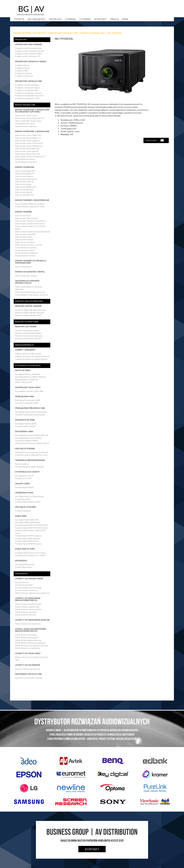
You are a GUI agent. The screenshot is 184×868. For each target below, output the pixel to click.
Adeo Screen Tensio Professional (29, 143)
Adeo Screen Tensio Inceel (26, 116)
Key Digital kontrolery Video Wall (29, 391)
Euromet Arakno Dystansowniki (28, 588)
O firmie (85, 19)
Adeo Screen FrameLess (25, 242)
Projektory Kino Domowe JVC (28, 56)
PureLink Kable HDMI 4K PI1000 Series (31, 525)
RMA (125, 19)
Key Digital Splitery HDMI (26, 424)
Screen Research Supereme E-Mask (30, 207)
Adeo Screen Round (23, 267)
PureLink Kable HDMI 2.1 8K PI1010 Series (30, 532)
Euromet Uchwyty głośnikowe (28, 669)
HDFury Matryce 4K (23, 382)
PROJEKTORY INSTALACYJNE (63, 33)
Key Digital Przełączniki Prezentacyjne (31, 412)
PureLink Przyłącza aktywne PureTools (31, 455)
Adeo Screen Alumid (24, 192)
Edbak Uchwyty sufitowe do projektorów (32, 593)
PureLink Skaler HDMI (24, 487)
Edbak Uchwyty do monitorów (28, 624)
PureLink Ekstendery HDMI (26, 441)
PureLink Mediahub (23, 511)
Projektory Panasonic (24, 76)
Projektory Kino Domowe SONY (29, 54)
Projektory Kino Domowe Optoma (30, 51)
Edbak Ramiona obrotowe (26, 612)
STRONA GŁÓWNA (22, 33)
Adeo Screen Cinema (24, 237)
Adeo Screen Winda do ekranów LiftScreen (29, 288)
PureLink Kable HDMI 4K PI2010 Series (31, 528)
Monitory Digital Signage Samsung (29, 313)
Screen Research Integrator (26, 253)
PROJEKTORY (40, 33)
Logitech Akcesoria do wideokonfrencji (31, 359)
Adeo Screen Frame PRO (25, 234)
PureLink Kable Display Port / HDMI (30, 555)
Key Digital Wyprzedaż (25, 564)
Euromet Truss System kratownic (29, 678)
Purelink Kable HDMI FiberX (27, 541)
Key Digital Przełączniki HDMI (28, 400)
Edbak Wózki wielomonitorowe (28, 640)
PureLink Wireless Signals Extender (30, 467)
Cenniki (71, 19)
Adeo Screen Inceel (23, 184)
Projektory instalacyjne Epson (28, 88)
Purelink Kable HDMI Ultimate (28, 538)
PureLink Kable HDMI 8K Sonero (29, 544)
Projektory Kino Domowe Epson (29, 48)
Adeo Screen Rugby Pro (25, 174)
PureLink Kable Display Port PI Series (31, 553)
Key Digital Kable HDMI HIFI (27, 520)
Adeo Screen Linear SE (24, 182)
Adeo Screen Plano (23, 216)
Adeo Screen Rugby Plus (25, 171)
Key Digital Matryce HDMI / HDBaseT (31, 377)
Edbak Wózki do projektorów (28, 648)
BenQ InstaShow (22, 464)
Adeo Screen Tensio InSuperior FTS (30, 118)
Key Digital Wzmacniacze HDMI (28, 438)
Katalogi (55, 19)
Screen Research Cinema (25, 256)
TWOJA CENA (155, 140)
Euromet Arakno (22, 582)
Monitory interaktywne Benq (27, 331)
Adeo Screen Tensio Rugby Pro (28, 138)
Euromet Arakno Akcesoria (26, 590)
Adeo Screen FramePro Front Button (30, 221)
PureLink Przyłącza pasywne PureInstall (32, 452)
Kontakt (101, 19)
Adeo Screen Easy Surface (26, 276)
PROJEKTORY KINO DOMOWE (29, 44)
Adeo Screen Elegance (24, 176)
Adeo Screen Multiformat (26, 187)
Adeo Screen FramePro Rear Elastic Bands (33, 232)
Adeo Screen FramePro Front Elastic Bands (30, 228)
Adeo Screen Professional (26, 179)
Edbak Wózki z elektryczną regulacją (30, 643)
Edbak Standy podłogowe (26, 635)
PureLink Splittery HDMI (25, 426)
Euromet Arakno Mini (24, 585)
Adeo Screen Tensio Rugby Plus (28, 135)
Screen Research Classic (25, 124)
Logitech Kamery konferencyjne (28, 354)
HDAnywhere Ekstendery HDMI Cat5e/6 (32, 443)
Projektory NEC (22, 71)
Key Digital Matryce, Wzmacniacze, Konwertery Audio (30, 498)
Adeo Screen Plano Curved (26, 218)
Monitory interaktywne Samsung (29, 336)
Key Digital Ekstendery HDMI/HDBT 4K (32, 435)
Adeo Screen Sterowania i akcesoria (30, 292)
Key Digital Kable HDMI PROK (28, 522)
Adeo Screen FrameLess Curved (28, 245)
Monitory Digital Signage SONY (28, 315)
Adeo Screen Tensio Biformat (27, 149)
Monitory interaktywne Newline (28, 333)
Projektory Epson (22, 68)
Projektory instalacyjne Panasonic (29, 96)
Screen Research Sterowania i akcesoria (32, 295)
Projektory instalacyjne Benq (27, 85)
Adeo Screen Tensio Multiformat (29, 146)
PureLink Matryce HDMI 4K (27, 380)
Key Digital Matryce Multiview (28, 374)
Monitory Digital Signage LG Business (31, 310)
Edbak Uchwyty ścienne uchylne (28, 609)
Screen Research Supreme (26, 126)
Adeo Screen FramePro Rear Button (30, 224)
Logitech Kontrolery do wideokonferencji (32, 356)
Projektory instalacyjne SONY (27, 98)
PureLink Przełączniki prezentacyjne (30, 415)
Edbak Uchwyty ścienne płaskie (28, 604)
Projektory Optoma (23, 73)
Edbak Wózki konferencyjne (27, 638)
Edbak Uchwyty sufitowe (25, 615)
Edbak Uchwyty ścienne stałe (27, 607)
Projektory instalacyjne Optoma (29, 93)
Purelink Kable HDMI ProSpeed (28, 536)
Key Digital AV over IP (24, 476)
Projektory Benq (22, 65)
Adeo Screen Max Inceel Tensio (28, 121)
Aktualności (37, 19)
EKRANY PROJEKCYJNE (25, 105)
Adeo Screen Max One (25, 195)
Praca (114, 19)
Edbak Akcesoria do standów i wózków (32, 646)
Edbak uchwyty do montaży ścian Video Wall (32, 659)
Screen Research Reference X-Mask (30, 204)
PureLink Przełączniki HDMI (27, 403)
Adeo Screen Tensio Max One (28, 154)
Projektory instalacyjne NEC (92, 33)
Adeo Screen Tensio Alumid (27, 151)
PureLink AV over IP (23, 478)
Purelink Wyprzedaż (24, 567)
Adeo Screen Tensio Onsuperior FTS (30, 157)
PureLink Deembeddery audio (28, 502)
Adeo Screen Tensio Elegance (27, 141)
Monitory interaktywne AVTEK (28, 338)
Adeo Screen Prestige (24, 240)
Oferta (19, 19)
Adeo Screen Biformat (24, 190)
